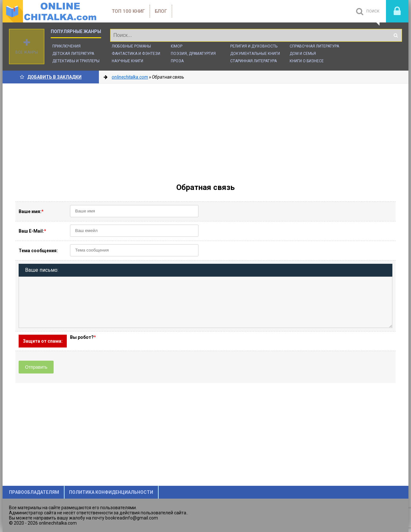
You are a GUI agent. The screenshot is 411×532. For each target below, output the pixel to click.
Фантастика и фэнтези (136, 54)
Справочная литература (314, 46)
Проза (177, 61)
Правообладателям (34, 492)
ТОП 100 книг (128, 11)
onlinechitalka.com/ (51, 11)
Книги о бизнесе (307, 61)
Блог (161, 11)
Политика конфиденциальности (111, 492)
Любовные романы (131, 46)
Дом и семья (303, 54)
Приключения (66, 46)
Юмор (177, 46)
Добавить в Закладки (51, 77)
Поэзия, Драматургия (193, 54)
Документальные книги (255, 54)
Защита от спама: (43, 341)
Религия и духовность (254, 46)
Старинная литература (254, 61)
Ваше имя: (31, 211)
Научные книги (127, 61)
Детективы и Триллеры (76, 61)
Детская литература (73, 54)
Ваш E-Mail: (32, 231)
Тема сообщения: (38, 251)
